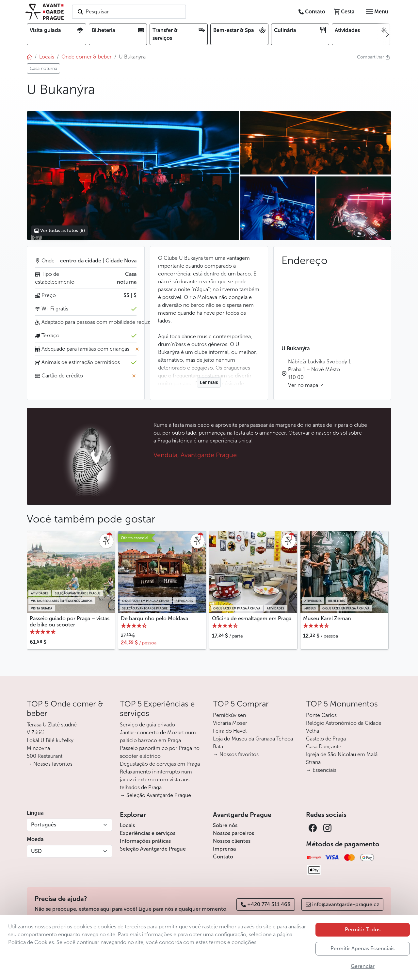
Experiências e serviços (148, 833)
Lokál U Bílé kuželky (50, 740)
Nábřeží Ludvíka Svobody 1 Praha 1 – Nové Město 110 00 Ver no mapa (319, 373)
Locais (127, 825)
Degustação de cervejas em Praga (160, 764)
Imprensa (224, 849)
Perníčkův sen (229, 715)
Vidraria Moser (230, 723)
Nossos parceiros (233, 833)
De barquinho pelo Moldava (154, 618)
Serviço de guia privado (147, 725)
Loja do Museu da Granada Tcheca (253, 739)
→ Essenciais (321, 770)
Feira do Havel (230, 731)
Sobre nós (225, 825)
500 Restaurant (45, 756)
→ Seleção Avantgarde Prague (155, 795)
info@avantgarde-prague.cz (342, 904)
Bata (218, 747)
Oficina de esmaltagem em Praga (252, 618)
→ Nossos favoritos (50, 764)
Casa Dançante (324, 747)
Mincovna (38, 748)
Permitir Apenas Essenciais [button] (362, 948)
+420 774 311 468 (266, 904)
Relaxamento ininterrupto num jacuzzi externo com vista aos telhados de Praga (156, 780)
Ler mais (209, 382)
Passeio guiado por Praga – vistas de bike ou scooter (70, 622)
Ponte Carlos (321, 715)
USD (36, 851)
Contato (223, 857)
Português (44, 825)
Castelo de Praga (326, 739)
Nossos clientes (232, 841)
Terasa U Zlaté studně (52, 725)
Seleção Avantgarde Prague (153, 849)
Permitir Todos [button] (363, 930)
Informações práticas (145, 841)
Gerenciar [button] (363, 966)
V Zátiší (35, 732)
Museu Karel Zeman (327, 618)
